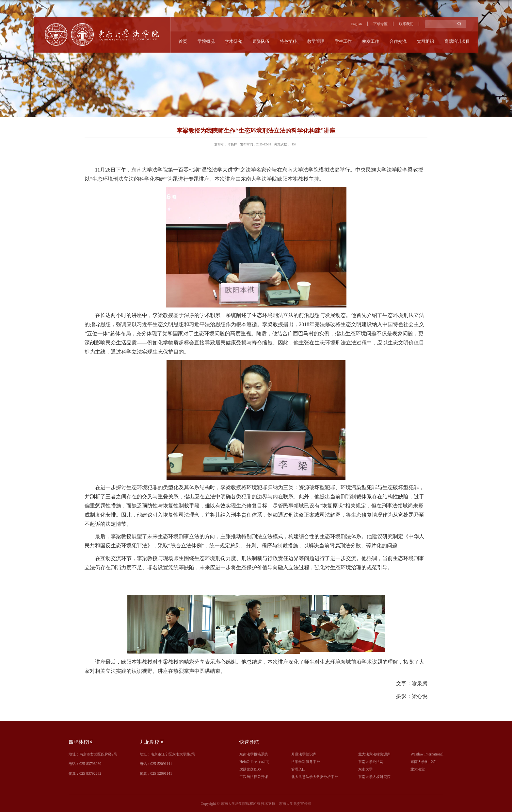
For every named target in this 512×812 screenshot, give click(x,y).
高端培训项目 (458, 41)
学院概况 (205, 41)
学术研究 (233, 41)
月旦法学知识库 (304, 754)
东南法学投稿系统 (254, 754)
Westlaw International (427, 754)
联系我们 (406, 24)
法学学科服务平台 (306, 762)
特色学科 (288, 41)
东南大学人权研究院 (374, 777)
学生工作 (344, 41)
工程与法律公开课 (254, 777)
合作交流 (399, 41)
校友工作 (371, 41)
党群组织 (426, 41)
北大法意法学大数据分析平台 (315, 777)
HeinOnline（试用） (255, 762)
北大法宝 (418, 769)
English (356, 24)
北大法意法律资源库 (374, 754)
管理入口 (298, 769)
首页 (182, 41)
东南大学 (365, 769)
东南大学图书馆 (423, 762)
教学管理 (316, 41)
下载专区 (380, 24)
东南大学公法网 (371, 762)
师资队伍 (261, 41)
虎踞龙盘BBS (250, 769)
